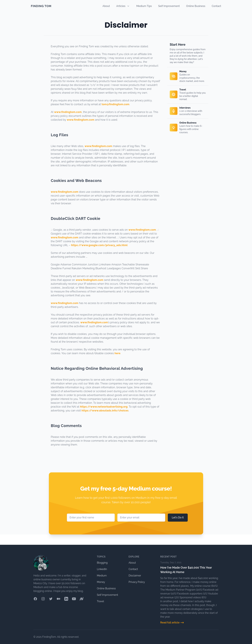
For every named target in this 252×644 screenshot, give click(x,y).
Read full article (172, 623)
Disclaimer (135, 576)
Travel (100, 601)
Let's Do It (178, 517)
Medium (102, 576)
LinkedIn (102, 569)
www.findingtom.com (68, 112)
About (106, 6)
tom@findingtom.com (115, 104)
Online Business (196, 6)
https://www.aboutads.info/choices (105, 411)
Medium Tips (144, 6)
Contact (216, 6)
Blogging (102, 563)
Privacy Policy (137, 582)
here (118, 353)
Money (101, 582)
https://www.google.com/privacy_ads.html (99, 245)
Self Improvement (169, 6)
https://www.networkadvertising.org (104, 407)
